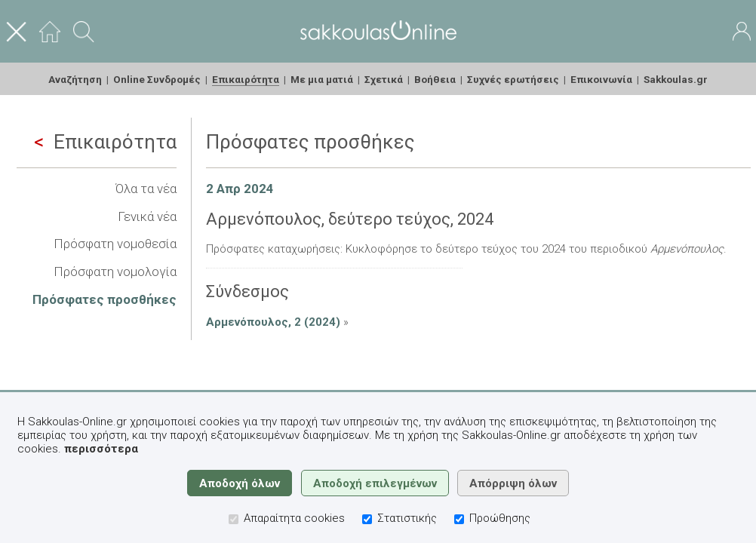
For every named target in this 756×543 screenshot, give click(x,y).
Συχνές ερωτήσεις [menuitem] (513, 79)
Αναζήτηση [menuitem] (75, 79)
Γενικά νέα (147, 216)
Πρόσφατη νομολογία (115, 271)
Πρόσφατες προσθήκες (104, 299)
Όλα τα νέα (146, 189)
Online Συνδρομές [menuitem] (157, 79)
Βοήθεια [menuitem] (435, 79)
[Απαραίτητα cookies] (234, 519)
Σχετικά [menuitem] (384, 79)
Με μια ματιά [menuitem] (322, 79)
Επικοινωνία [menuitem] (601, 79)
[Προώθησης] (459, 519)
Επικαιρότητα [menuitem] (246, 79)
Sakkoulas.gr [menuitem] (676, 79)
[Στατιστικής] (367, 519)
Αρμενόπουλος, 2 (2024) (273, 322)
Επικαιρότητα (105, 142)
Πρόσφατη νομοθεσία (115, 244)
